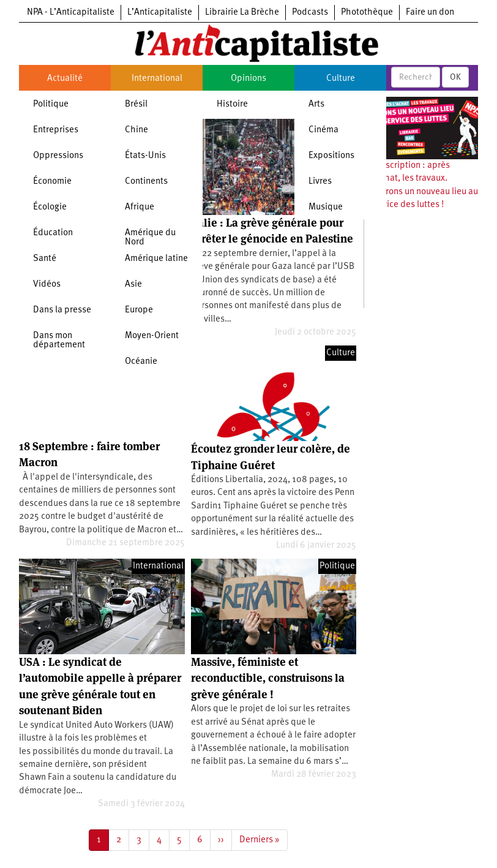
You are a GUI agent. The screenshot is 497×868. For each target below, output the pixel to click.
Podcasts (310, 13)
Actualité (65, 79)
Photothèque (367, 13)
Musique (326, 207)
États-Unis (145, 156)
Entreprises (56, 130)
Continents (146, 182)
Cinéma (323, 130)
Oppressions (58, 156)
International (157, 79)
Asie (133, 285)
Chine (136, 130)
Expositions (331, 156)
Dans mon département (59, 341)
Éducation (53, 233)
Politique (51, 104)
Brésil (136, 104)
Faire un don (430, 13)
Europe (139, 310)
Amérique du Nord (150, 238)
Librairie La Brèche (242, 13)
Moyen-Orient (152, 336)
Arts (316, 104)
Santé (45, 259)
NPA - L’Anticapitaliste (71, 13)
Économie (52, 182)
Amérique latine (156, 259)
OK (455, 77)
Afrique (140, 207)
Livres (320, 182)
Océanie (141, 362)
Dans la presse (62, 310)
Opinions (248, 79)
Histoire (232, 104)
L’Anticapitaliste (160, 13)
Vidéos (47, 285)
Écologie (50, 207)
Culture (341, 79)
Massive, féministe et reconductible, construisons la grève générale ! (268, 678)
